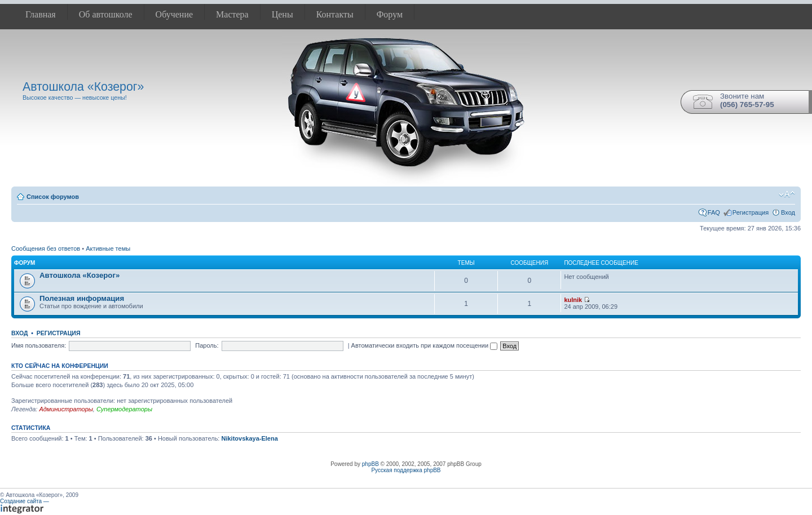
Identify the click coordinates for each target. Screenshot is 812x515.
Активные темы (108, 248)
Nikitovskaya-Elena (249, 438)
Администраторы (66, 409)
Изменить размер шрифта (787, 194)
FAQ (714, 212)
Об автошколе (106, 14)
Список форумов (53, 197)
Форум (390, 14)
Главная (41, 14)
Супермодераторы (124, 409)
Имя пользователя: (39, 345)
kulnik (573, 300)
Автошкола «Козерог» (80, 275)
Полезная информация (82, 298)
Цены (283, 14)
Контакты (335, 14)
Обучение (174, 14)
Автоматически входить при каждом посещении (425, 345)
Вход (788, 212)
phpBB (370, 464)
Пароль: (207, 345)
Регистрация (751, 212)
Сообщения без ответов (46, 248)
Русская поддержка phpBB (406, 470)
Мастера (232, 14)
